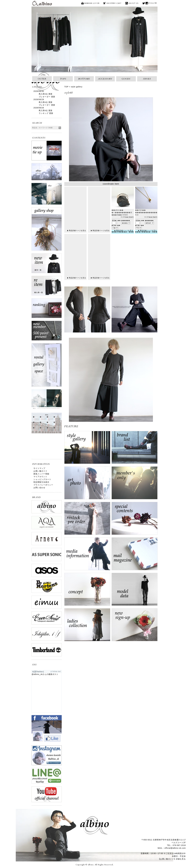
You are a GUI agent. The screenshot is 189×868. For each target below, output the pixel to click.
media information (87, 555)
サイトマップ (39, 468)
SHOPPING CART (114, 3)
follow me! (57, 671)
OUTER (42, 79)
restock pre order (87, 520)
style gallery (77, 87)
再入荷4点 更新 (46, 94)
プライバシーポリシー (43, 485)
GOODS (126, 79)
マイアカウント (40, 477)
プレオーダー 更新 (47, 97)
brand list (135, 449)
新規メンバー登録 (41, 474)
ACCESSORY (105, 79)
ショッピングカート (42, 479)
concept (87, 591)
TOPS (63, 79)
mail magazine (135, 555)
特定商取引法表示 (41, 482)
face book (147, 3)
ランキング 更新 (46, 113)
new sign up (135, 626)
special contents (135, 520)
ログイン (135, 484)
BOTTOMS (84, 79)
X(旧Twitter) (144, 3)
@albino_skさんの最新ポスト (45, 674)
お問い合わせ (39, 488)
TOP (66, 87)
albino (42, 3)
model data (135, 591)
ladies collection (87, 626)
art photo (87, 484)
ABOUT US (133, 3)
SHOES (147, 79)
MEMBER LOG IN (92, 3)
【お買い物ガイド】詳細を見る (172, 859)
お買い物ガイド (40, 471)
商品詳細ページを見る (77, 231)
